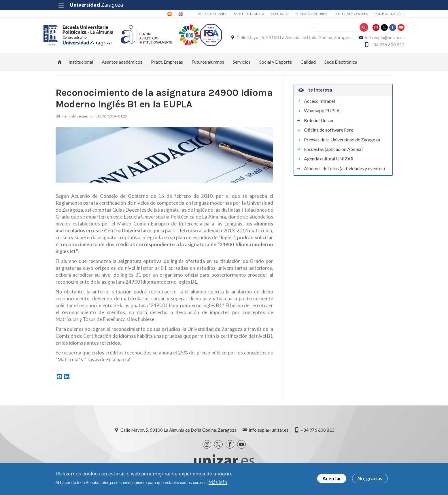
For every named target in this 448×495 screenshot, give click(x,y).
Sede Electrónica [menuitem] (341, 65)
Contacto (268, 14)
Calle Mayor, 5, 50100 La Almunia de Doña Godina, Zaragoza (335, 39)
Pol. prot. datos (376, 14)
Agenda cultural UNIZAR (329, 162)
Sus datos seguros (299, 14)
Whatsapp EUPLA (322, 114)
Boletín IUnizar (319, 124)
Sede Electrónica (237, 14)
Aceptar (332, 478)
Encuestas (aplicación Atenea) (333, 152)
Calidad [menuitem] (308, 65)
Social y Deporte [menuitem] (276, 65)
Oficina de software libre (329, 133)
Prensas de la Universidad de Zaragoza (342, 143)
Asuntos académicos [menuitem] (122, 65)
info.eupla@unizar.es (327, 46)
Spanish (144, 14)
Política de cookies (339, 14)
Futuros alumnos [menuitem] (208, 65)
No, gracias (370, 478)
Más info (218, 482)
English (167, 14)
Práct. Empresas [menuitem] (167, 65)
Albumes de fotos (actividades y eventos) (344, 172)
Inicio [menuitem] (60, 65)
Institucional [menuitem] (81, 65)
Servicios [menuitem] (242, 65)
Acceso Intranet (200, 14)
